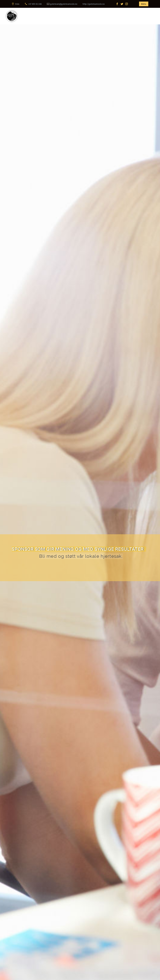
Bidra (144, 4)
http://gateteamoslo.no (94, 4)
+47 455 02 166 (35, 4)
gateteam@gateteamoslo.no (64, 4)
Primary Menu (151, 16)
